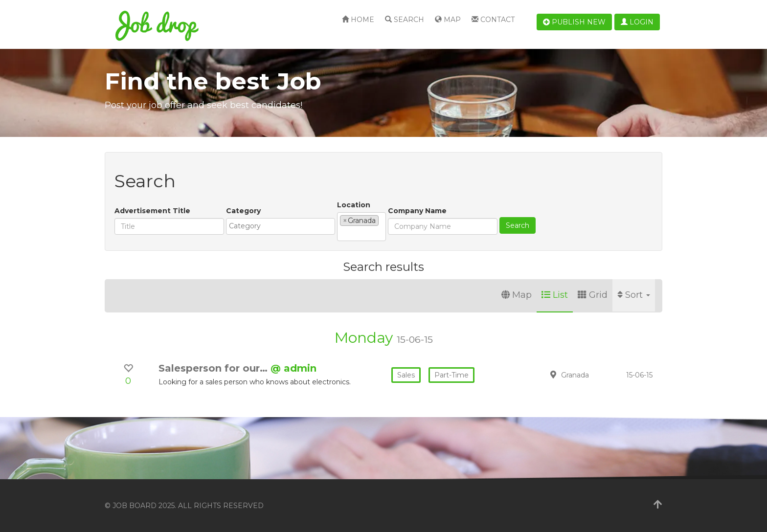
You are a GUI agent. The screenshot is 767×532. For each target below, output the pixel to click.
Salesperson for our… (214, 368)
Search (405, 20)
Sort (634, 295)
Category (243, 211)
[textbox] (283, 226)
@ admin (293, 368)
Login (637, 22)
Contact (493, 20)
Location (354, 205)
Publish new (574, 22)
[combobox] (281, 226)
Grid (593, 295)
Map (448, 20)
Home (358, 20)
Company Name (417, 211)
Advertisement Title (152, 211)
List (555, 295)
